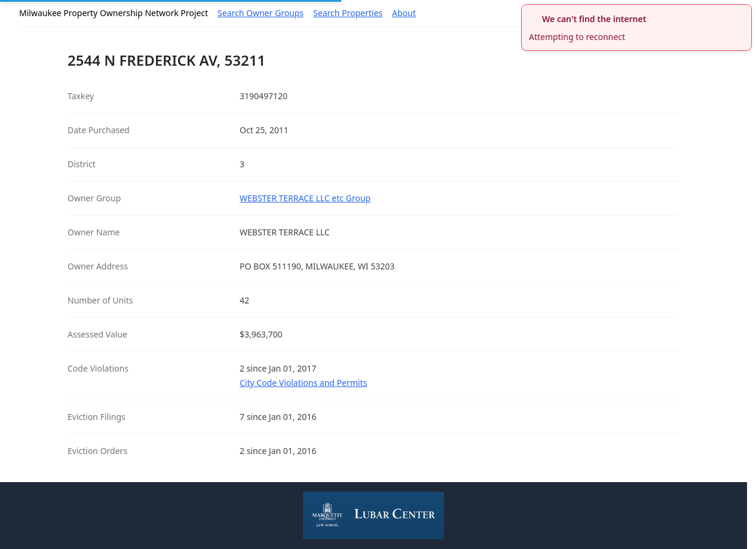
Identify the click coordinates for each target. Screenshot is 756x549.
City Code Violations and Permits (303, 383)
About (404, 13)
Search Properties (348, 13)
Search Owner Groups (261, 13)
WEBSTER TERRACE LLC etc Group (305, 198)
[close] (744, 12)
